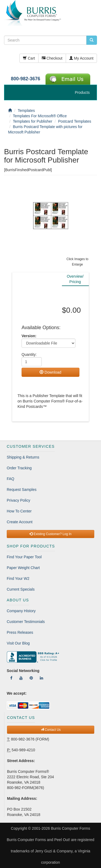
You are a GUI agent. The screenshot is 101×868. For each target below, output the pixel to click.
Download (50, 372)
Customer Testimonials (26, 622)
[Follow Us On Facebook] (11, 678)
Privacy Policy (18, 500)
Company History (21, 611)
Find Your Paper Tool (24, 557)
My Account (81, 58)
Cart (29, 58)
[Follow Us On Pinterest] (31, 678)
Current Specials (21, 589)
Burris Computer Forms (70, 828)
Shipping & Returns (23, 457)
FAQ (11, 479)
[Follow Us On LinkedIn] (41, 678)
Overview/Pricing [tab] (75, 279)
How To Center (19, 511)
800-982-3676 (25, 79)
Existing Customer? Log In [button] (50, 534)
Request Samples (22, 490)
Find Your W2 (18, 578)
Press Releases (20, 632)
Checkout (52, 58)
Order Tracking (19, 468)
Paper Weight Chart (23, 568)
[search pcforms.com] (92, 40)
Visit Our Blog (18, 643)
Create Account (20, 522)
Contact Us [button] (51, 730)
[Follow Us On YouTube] (21, 678)
